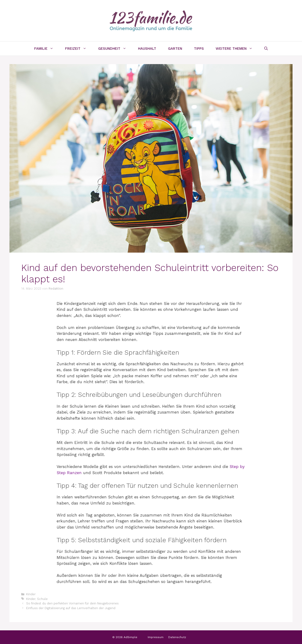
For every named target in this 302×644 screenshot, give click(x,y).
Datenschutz (177, 637)
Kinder (31, 594)
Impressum (156, 637)
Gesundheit (115, 49)
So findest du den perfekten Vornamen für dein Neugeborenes (72, 603)
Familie (47, 49)
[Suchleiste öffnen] (266, 49)
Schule (42, 599)
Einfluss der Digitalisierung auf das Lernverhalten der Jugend (71, 608)
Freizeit (79, 49)
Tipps (199, 49)
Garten (175, 49)
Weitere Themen (237, 49)
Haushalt (147, 49)
